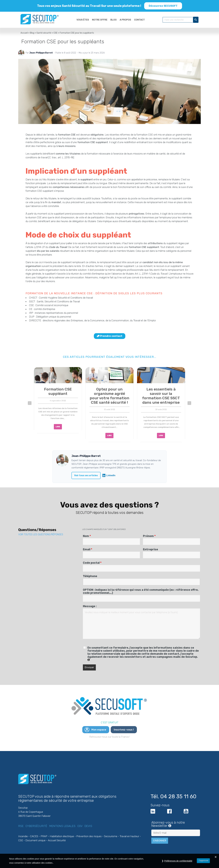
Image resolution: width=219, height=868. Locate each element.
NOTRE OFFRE (100, 20)
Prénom (149, 536)
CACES (34, 836)
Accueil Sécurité (57, 840)
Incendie (23, 836)
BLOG (114, 20)
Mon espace (99, 730)
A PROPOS (125, 20)
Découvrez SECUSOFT (163, 6)
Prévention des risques (89, 836)
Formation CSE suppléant (58, 391)
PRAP (44, 836)
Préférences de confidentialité (178, 861)
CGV (80, 826)
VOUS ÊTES (83, 20)
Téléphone (90, 576)
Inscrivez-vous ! (124, 730)
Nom (87, 536)
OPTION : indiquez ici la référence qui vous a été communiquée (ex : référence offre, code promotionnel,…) (141, 591)
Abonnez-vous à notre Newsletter (176, 824)
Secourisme (111, 836)
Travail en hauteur (129, 836)
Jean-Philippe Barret (41, 53)
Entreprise (150, 549)
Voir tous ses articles (86, 475)
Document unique (35, 840)
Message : (90, 606)
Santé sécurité (44, 33)
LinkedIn (109, 475)
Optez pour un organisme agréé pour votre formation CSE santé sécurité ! (109, 396)
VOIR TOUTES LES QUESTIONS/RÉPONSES (41, 534)
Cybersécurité (36, 826)
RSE (21, 826)
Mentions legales (62, 826)
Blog (32, 33)
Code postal (92, 563)
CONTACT (139, 20)
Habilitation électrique (62, 836)
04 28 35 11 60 (178, 796)
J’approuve (203, 860)
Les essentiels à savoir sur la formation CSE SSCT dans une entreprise (161, 396)
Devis (88, 826)
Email (88, 549)
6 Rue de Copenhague (31, 812)
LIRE (58, 427)
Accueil (24, 33)
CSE (56, 33)
